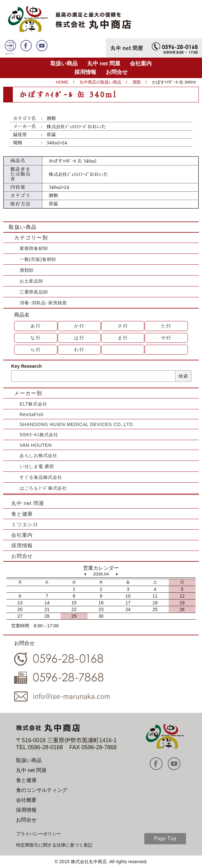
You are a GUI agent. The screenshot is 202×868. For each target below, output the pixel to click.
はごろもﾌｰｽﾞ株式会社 (43, 488)
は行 (80, 338)
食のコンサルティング (42, 790)
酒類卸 (27, 270)
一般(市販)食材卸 (38, 259)
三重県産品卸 (34, 292)
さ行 (123, 326)
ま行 (123, 338)
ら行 (36, 350)
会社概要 (26, 800)
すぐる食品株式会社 (41, 477)
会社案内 (141, 64)
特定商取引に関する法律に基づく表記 (54, 845)
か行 (80, 326)
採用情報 (85, 72)
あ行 (36, 326)
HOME (62, 82)
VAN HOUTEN (36, 445)
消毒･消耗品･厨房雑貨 (43, 303)
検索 (183, 376)
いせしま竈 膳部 (37, 466)
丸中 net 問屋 (104, 64)
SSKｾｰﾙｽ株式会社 (39, 435)
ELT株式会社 (33, 404)
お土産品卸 (31, 281)
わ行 (80, 350)
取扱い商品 (64, 64)
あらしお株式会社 (38, 455)
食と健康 (22, 514)
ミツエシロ (25, 524)
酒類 (137, 82)
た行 (167, 326)
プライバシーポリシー (38, 834)
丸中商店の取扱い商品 (100, 82)
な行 (36, 338)
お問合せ (117, 72)
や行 (167, 338)
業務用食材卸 (34, 248)
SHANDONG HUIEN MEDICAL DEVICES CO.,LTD (76, 424)
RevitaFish (32, 414)
